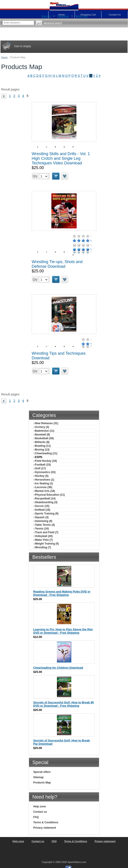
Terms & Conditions (46, 822)
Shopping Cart (88, 15)
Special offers (42, 772)
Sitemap (38, 777)
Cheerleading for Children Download (58, 668)
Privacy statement (45, 828)
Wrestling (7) (42, 547)
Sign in (46, 16)
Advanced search (53, 23)
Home (4, 57)
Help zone (40, 806)
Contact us (40, 812)
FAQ (36, 817)
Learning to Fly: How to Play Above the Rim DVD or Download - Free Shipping (63, 631)
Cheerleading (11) (45, 453)
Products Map (42, 783)
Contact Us (115, 15)
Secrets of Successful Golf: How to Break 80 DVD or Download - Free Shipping (64, 704)
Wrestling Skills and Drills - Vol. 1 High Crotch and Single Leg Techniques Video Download (61, 158)
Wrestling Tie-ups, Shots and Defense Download (57, 264)
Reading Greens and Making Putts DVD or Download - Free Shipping (62, 593)
